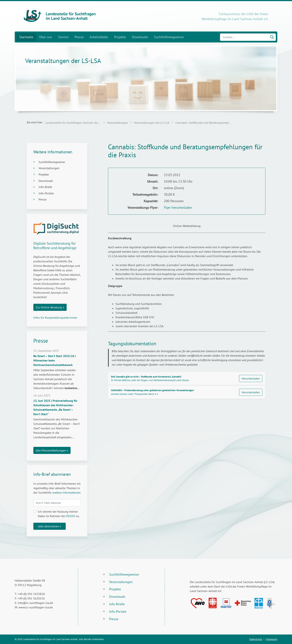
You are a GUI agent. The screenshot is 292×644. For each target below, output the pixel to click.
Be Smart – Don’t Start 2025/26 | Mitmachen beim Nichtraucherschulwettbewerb (55, 360)
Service (63, 37)
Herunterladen (251, 378)
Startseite (26, 37)
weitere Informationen (66, 493)
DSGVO (71, 516)
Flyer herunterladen (178, 207)
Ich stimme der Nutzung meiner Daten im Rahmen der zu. (59, 514)
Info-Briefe (45, 187)
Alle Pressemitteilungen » (52, 450)
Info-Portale (46, 193)
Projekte (120, 37)
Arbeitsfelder (99, 37)
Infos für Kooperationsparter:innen (55, 318)
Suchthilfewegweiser (169, 37)
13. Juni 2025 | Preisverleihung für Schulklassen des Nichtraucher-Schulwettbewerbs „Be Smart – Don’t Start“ (55, 407)
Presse (79, 37)
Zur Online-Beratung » (50, 307)
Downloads (140, 37)
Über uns (46, 37)
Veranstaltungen (49, 168)
